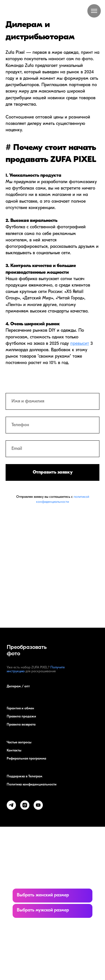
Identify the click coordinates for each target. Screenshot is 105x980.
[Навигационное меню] (94, 11)
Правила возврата (21, 725)
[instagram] (25, 805)
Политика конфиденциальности (32, 785)
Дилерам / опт (18, 687)
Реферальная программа (26, 759)
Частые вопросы (19, 743)
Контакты (14, 751)
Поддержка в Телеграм (25, 777)
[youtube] (38, 805)
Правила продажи (21, 717)
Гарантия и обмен (20, 709)
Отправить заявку (53, 472)
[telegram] (11, 805)
